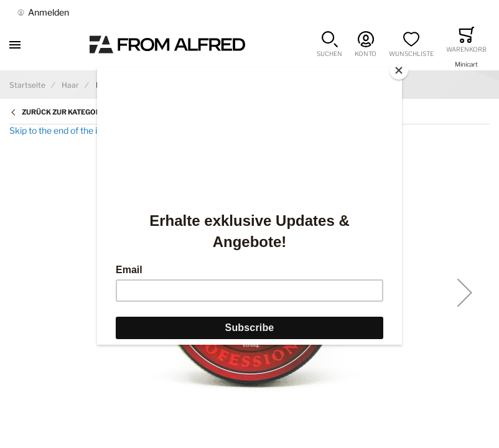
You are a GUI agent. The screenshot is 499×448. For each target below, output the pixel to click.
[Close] (399, 70)
